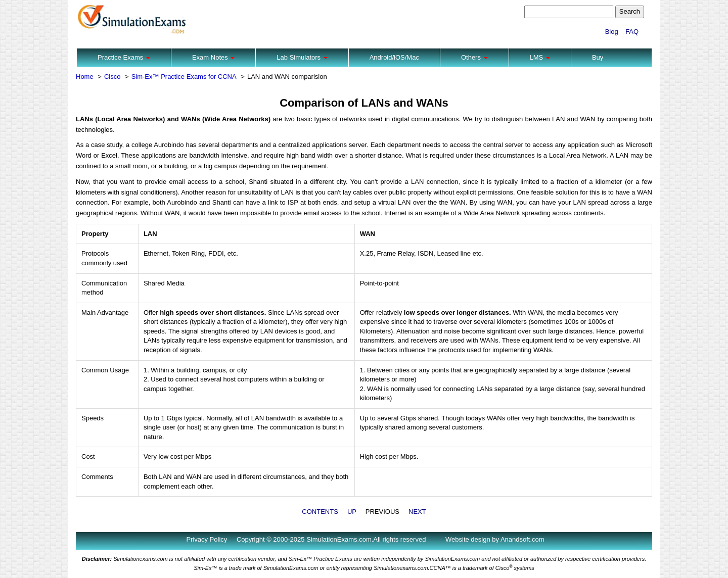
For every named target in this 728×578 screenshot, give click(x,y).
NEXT (417, 512)
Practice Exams (124, 57)
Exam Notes (213, 57)
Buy (598, 57)
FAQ (632, 32)
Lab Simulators (302, 57)
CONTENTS (320, 512)
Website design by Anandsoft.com (495, 539)
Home (85, 77)
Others (474, 57)
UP (352, 512)
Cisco (112, 77)
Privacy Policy (207, 539)
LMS (540, 57)
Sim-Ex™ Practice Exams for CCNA (184, 77)
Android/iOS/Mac (394, 57)
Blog (612, 32)
